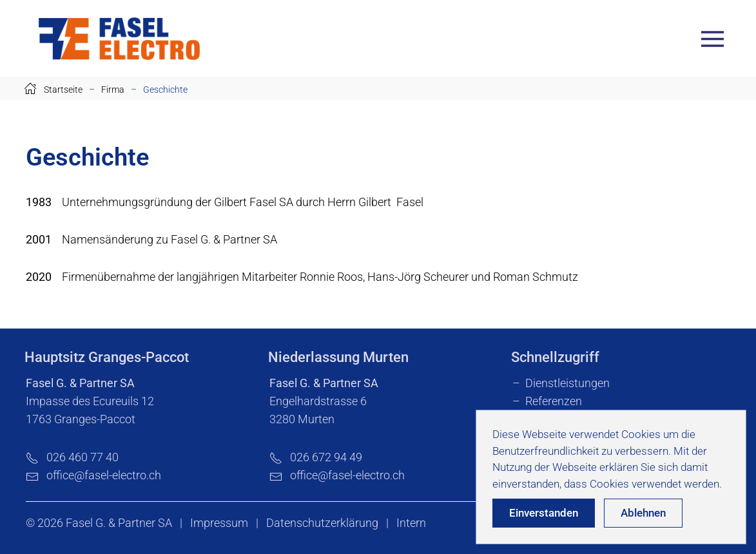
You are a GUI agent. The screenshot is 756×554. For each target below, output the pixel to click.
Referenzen (554, 401)
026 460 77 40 (72, 457)
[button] (716, 39)
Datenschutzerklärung (322, 523)
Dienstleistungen (567, 383)
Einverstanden (544, 513)
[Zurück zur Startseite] (119, 39)
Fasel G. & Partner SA (119, 523)
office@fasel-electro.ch (104, 475)
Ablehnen (643, 513)
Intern (411, 523)
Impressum (219, 523)
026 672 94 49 (316, 457)
